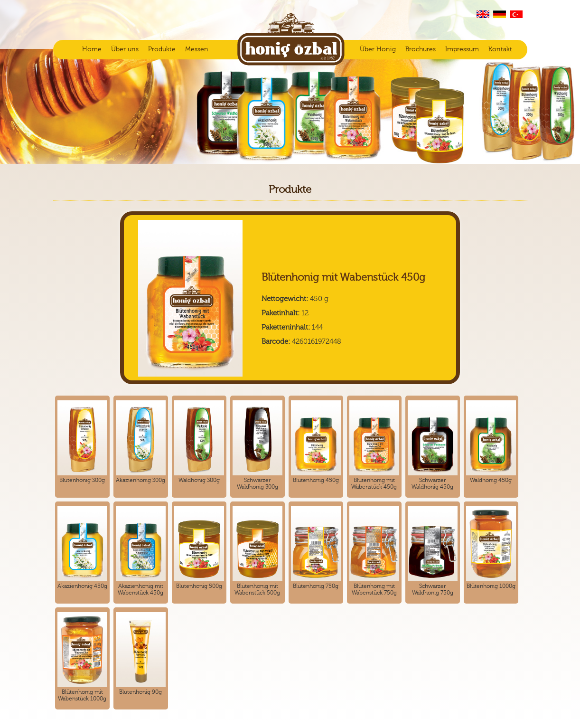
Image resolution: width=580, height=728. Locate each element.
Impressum (462, 49)
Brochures (421, 49)
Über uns (125, 49)
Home (92, 49)
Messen (197, 49)
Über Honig (378, 49)
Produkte (162, 49)
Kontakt (500, 49)
